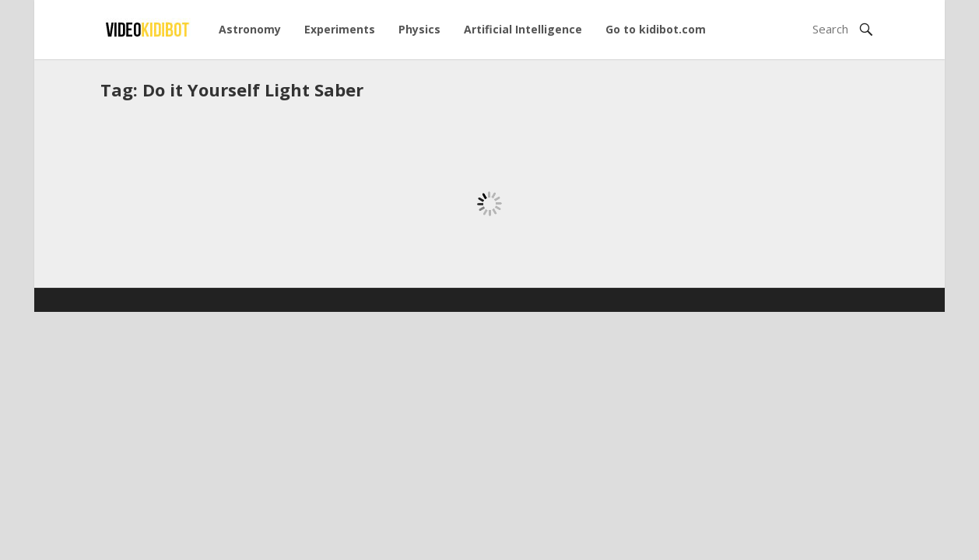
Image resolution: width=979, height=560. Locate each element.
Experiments (340, 29)
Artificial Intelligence (523, 29)
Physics (419, 29)
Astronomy (250, 29)
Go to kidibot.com (656, 29)
